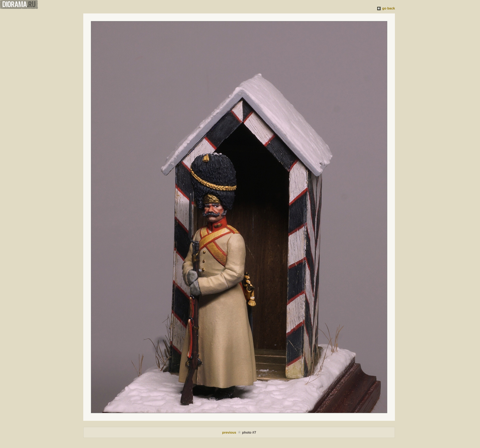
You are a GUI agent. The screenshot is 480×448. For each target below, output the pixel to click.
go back (389, 8)
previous (230, 432)
